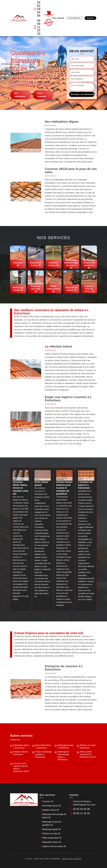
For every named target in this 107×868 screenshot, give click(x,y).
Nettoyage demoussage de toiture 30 (54, 816)
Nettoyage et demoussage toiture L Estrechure (63, 756)
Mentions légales (72, 859)
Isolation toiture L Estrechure (21, 753)
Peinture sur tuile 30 (51, 834)
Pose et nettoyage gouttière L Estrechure (43, 754)
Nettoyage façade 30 (51, 829)
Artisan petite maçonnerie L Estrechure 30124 (88, 754)
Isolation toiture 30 (50, 810)
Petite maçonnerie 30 (52, 838)
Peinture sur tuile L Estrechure (88, 747)
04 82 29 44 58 (37, 9)
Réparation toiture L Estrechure (21, 747)
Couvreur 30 (48, 801)
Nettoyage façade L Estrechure (66, 747)
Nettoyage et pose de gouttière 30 (52, 823)
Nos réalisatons (20, 95)
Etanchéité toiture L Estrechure (43, 747)
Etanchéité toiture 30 (51, 806)
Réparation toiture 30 (52, 842)
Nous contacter (42, 95)
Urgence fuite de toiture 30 (54, 846)
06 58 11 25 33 (37, 27)
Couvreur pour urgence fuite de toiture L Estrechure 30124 (21, 767)
